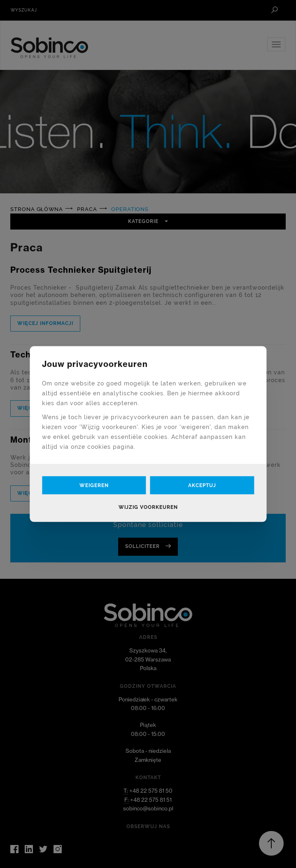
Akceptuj (202, 485)
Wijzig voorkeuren (148, 507)
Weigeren (94, 485)
